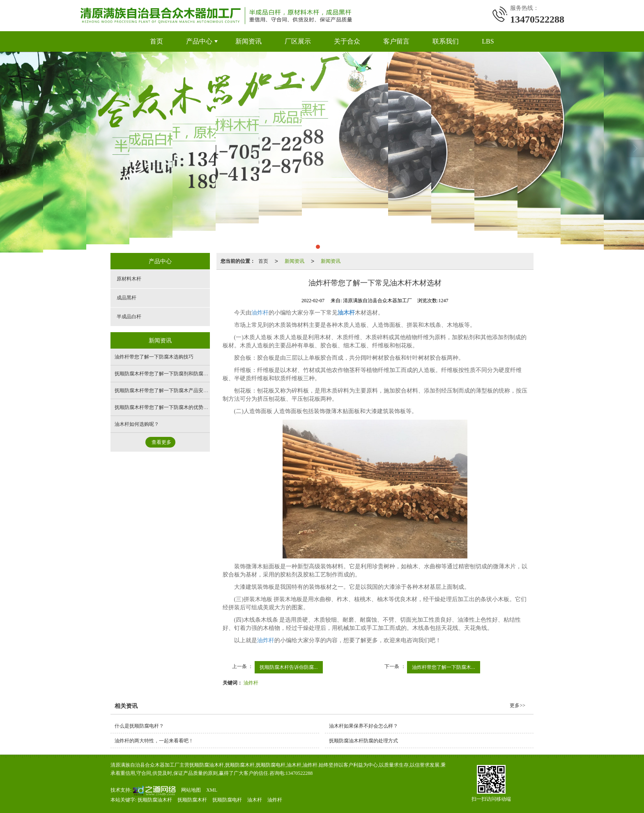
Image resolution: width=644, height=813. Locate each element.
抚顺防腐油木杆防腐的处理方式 (363, 741)
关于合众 (347, 41)
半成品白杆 (129, 317)
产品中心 (199, 41)
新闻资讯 (248, 41)
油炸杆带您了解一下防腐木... (444, 667)
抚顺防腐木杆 (192, 800)
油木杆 (255, 800)
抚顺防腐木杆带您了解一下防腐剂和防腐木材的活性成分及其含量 (186, 374)
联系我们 (446, 41)
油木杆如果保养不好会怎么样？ (363, 726)
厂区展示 (298, 41)
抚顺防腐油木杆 (155, 800)
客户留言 (396, 41)
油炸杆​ (251, 683)
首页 (156, 41)
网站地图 (191, 790)
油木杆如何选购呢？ (137, 424)
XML (212, 790)
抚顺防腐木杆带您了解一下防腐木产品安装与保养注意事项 (179, 390)
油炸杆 (260, 313)
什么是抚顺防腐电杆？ (139, 726)
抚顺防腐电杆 (227, 800)
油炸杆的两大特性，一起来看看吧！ (154, 741)
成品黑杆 (126, 298)
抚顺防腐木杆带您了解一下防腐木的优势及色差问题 (171, 407)
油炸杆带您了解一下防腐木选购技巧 (154, 357)
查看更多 (161, 442)
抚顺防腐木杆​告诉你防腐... (289, 667)
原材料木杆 (129, 279)
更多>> (517, 705)
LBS (488, 41)
